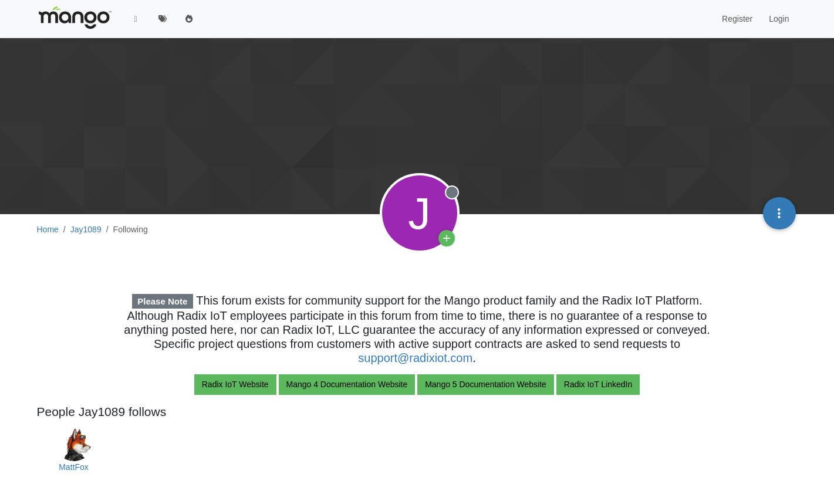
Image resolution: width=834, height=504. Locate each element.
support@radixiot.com (415, 358)
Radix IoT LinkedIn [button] (598, 384)
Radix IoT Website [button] (235, 384)
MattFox (74, 467)
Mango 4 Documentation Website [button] (347, 384)
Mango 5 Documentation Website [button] (486, 384)
